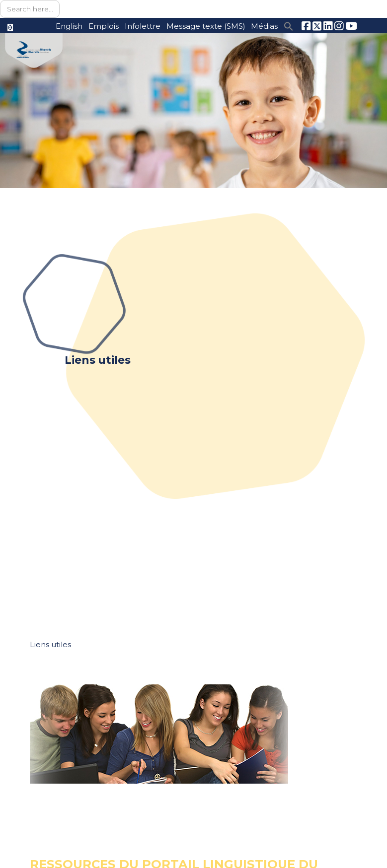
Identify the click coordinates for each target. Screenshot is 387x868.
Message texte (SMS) (204, 26)
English (64, 26)
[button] (288, 26)
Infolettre (139, 26)
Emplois (99, 26)
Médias (264, 26)
